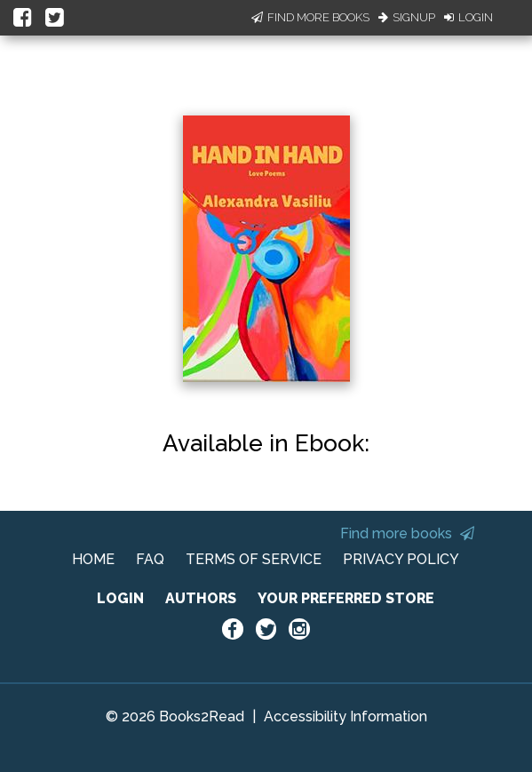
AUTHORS (201, 598)
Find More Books (310, 17)
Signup (407, 17)
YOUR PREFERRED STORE (346, 598)
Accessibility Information (345, 716)
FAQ (150, 559)
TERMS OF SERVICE (254, 559)
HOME (93, 559)
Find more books (407, 533)
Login (468, 17)
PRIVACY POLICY (401, 559)
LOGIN (120, 598)
